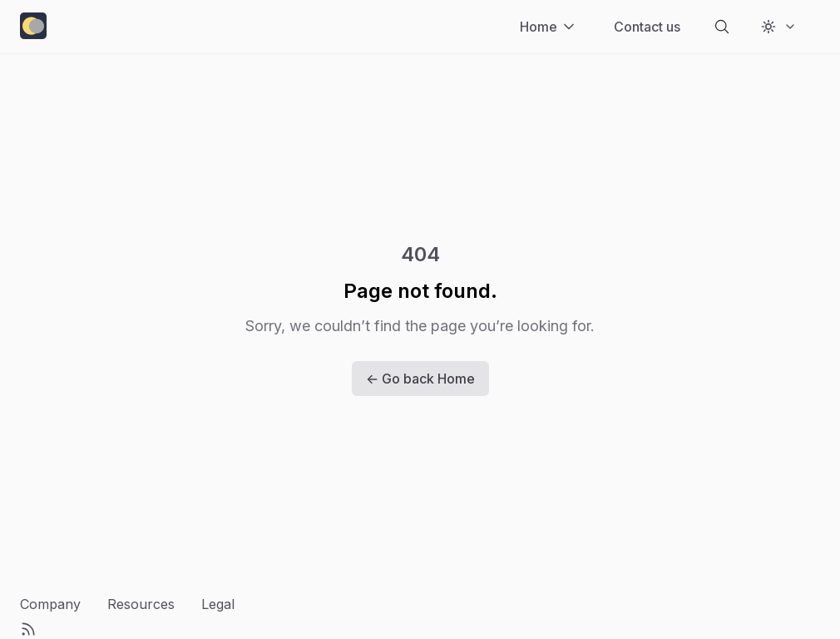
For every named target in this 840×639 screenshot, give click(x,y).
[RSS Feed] (28, 629)
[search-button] (722, 27)
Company (50, 604)
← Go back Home (420, 379)
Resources (141, 604)
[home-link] (33, 27)
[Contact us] (647, 27)
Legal (218, 604)
